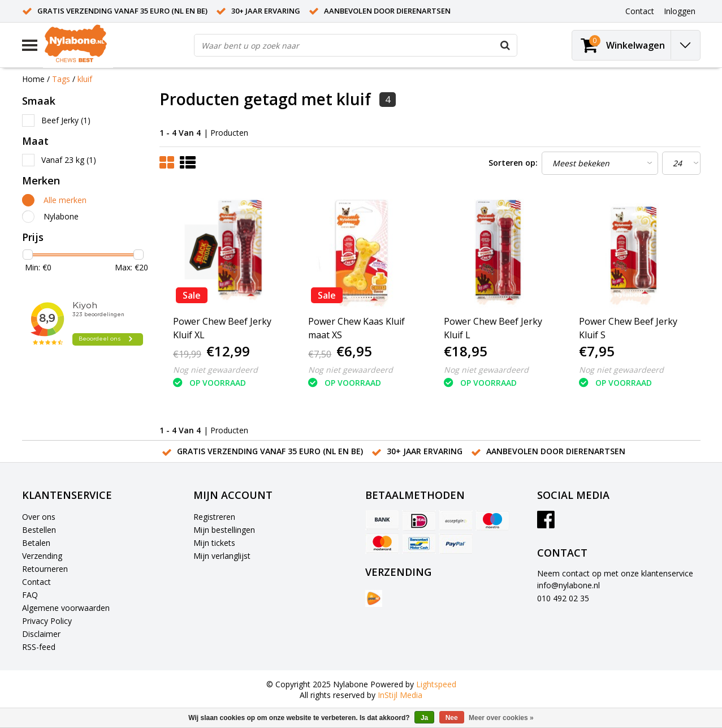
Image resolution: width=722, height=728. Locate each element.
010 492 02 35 (563, 598)
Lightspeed (436, 684)
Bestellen (39, 530)
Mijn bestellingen (224, 530)
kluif (85, 79)
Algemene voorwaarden (66, 608)
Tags (61, 79)
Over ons (39, 517)
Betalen (36, 543)
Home (33, 79)
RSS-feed (39, 647)
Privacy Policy (47, 621)
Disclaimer (41, 634)
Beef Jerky (66, 120)
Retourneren (45, 569)
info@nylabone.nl (568, 585)
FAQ (30, 595)
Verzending (42, 556)
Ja (424, 718)
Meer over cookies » (501, 718)
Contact (36, 582)
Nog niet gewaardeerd (215, 370)
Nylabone (61, 216)
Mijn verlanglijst (222, 556)
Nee (452, 718)
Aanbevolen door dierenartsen (387, 11)
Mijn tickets (214, 543)
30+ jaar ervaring (266, 11)
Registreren (214, 517)
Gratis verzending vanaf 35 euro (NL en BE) (122, 11)
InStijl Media (400, 695)
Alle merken (65, 200)
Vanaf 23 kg (69, 160)
